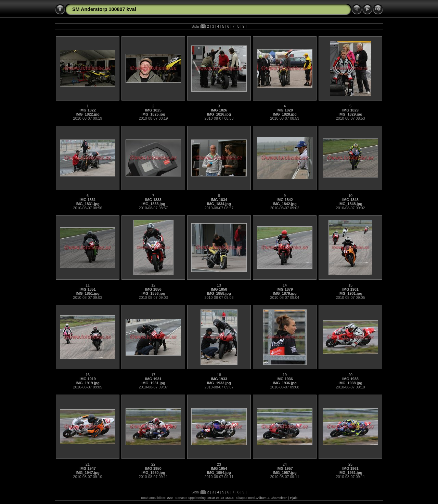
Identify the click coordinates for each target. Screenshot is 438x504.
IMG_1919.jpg (88, 383)
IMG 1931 (153, 379)
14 (285, 285)
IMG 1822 (87, 110)
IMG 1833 (153, 200)
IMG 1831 (87, 200)
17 (153, 375)
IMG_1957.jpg (285, 473)
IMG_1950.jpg (153, 473)
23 (219, 464)
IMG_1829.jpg (350, 114)
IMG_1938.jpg (350, 383)
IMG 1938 (350, 379)
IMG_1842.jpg (285, 204)
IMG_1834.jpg (219, 204)
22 (153, 464)
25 (350, 464)
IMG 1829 (350, 110)
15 (350, 285)
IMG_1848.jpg (350, 204)
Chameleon (279, 498)
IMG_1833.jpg (153, 204)
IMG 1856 (153, 289)
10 (350, 196)
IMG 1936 (285, 379)
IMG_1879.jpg (285, 293)
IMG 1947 (87, 468)
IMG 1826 (219, 110)
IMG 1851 (87, 289)
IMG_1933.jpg (219, 383)
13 (219, 285)
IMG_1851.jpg (88, 293)
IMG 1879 (285, 289)
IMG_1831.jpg (88, 204)
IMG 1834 (219, 200)
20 (350, 375)
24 (285, 464)
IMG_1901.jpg (350, 293)
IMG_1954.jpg (219, 473)
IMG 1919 (87, 379)
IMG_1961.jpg (350, 473)
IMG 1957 (285, 468)
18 (219, 375)
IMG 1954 (219, 468)
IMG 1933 (219, 379)
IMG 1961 (350, 468)
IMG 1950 (153, 468)
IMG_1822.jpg (88, 114)
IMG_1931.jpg (153, 383)
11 (88, 285)
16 (88, 375)
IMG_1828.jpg (285, 114)
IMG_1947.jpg (88, 473)
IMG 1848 (350, 200)
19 (285, 375)
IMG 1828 (285, 110)
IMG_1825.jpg (153, 114)
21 (88, 464)
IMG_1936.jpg (285, 383)
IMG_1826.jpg (219, 114)
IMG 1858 (219, 289)
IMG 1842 (285, 200)
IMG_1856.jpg (153, 293)
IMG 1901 (350, 289)
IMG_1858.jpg (219, 293)
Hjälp (294, 498)
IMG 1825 (153, 110)
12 (153, 285)
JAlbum (261, 498)
